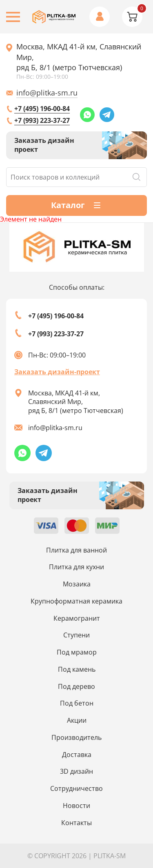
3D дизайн (76, 771)
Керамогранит (77, 618)
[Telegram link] (107, 115)
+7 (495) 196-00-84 (42, 109)
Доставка (77, 755)
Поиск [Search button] (136, 177)
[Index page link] (54, 17)
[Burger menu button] (13, 17)
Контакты (76, 823)
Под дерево (76, 686)
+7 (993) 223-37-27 (42, 120)
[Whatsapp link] (87, 115)
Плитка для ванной (76, 550)
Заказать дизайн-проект (57, 372)
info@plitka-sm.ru (47, 93)
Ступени (76, 635)
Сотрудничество (76, 788)
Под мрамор (77, 652)
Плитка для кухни (76, 567)
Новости (76, 806)
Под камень (77, 669)
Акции (77, 720)
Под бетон (77, 703)
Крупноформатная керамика (76, 601)
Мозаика (77, 584)
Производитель (76, 737)
